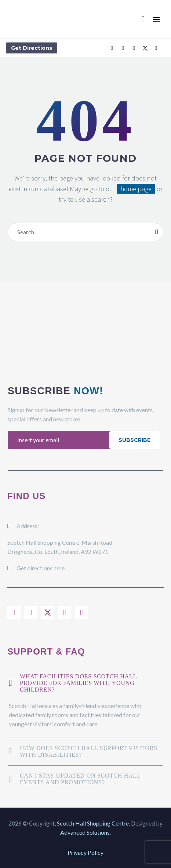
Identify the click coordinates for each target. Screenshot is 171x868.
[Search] (85, 232)
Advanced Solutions (85, 832)
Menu (156, 19)
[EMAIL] (60, 440)
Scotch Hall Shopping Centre (93, 823)
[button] (143, 19)
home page (136, 189)
